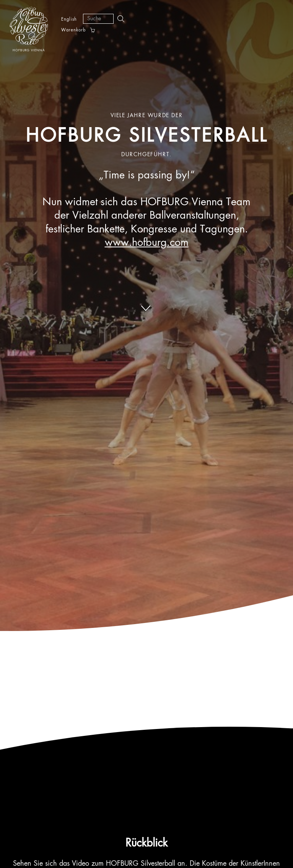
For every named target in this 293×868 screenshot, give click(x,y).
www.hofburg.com (147, 243)
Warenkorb (73, 30)
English (69, 19)
